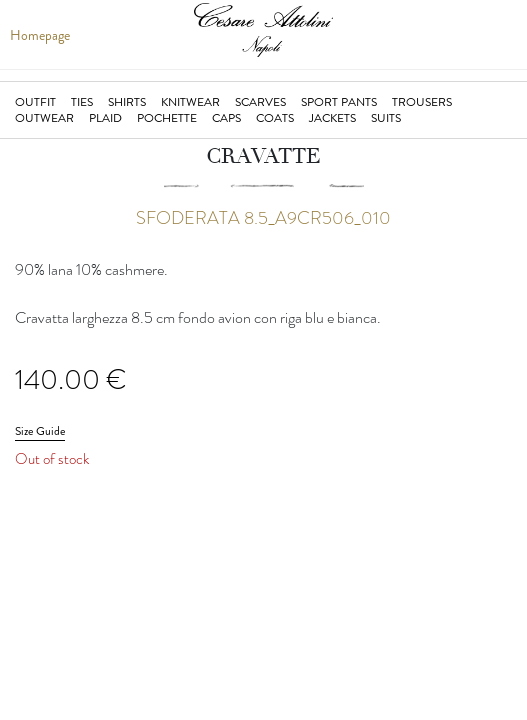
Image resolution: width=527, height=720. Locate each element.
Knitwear (190, 102)
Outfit (35, 102)
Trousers (422, 102)
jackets (332, 118)
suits (386, 118)
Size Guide (40, 431)
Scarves (260, 102)
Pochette (167, 118)
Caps (226, 118)
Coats (275, 118)
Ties (82, 102)
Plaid (105, 118)
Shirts (127, 102)
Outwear (44, 118)
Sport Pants (339, 102)
